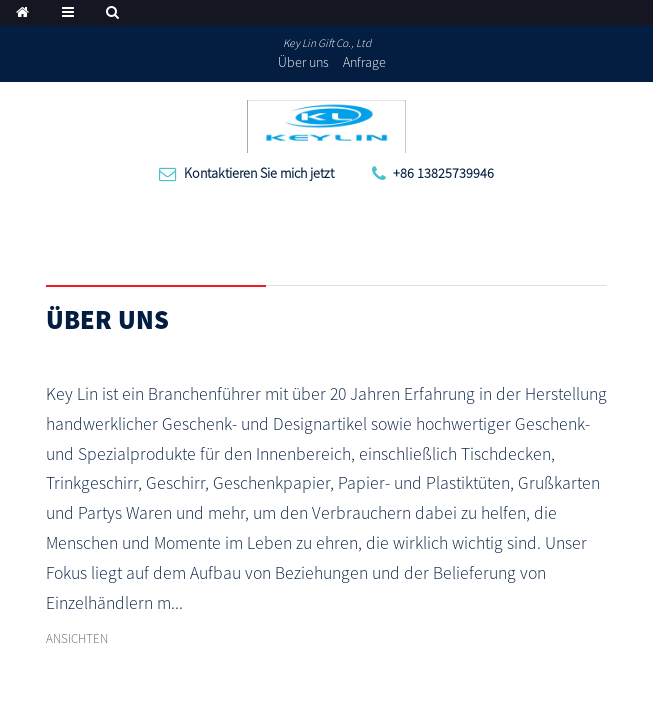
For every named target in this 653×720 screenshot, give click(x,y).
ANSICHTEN (77, 638)
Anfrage (364, 62)
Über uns (303, 62)
